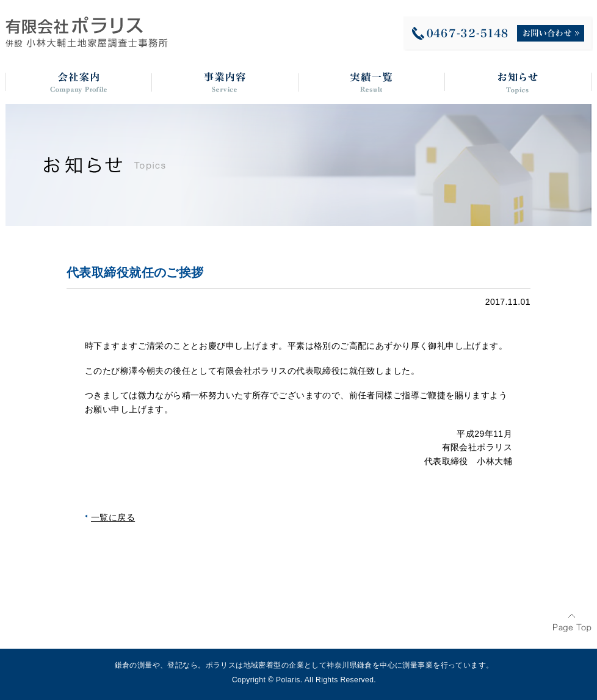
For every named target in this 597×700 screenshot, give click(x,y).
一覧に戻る (113, 517)
